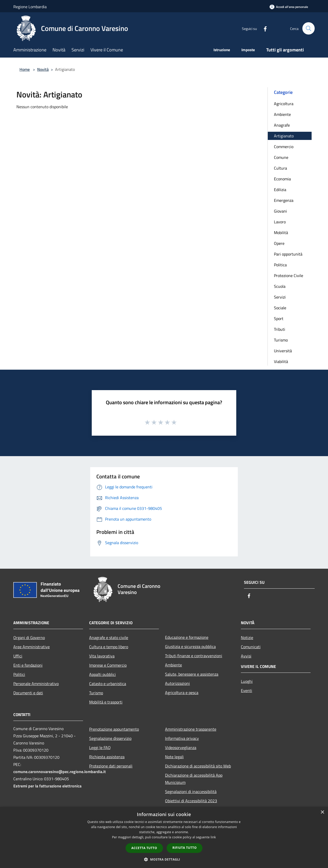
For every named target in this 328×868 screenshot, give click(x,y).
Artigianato (284, 136)
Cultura (280, 168)
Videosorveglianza (181, 748)
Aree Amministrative (32, 647)
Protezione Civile (289, 276)
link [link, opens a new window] (213, 837)
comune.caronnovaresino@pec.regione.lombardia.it (60, 772)
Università (283, 351)
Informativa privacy (182, 738)
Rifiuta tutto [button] (185, 848)
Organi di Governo (29, 638)
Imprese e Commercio (108, 665)
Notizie (247, 638)
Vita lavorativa (102, 656)
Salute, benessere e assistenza (192, 674)
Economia (282, 179)
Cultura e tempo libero (109, 647)
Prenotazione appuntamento (114, 729)
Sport (279, 318)
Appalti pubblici (102, 674)
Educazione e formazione (187, 637)
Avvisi (246, 656)
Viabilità (281, 361)
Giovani (280, 211)
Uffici (18, 656)
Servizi (280, 297)
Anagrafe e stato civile (109, 638)
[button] (164, 859)
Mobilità (281, 233)
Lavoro (280, 222)
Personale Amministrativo (36, 684)
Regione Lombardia (30, 7)
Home (25, 69)
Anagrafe (282, 125)
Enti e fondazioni (28, 665)
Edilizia (280, 190)
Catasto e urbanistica (108, 684)
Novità (43, 69)
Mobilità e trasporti (106, 702)
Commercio (284, 147)
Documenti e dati (28, 693)
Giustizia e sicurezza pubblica (190, 646)
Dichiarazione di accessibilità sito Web (198, 766)
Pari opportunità (288, 254)
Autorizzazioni (177, 683)
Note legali (174, 757)
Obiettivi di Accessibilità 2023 (191, 801)
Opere (279, 243)
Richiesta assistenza (107, 757)
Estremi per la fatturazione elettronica (47, 786)
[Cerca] (309, 28)
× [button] (322, 812)
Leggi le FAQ (100, 748)
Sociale (280, 308)
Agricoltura (284, 104)
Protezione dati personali (111, 766)
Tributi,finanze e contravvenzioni (194, 656)
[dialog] (164, 837)
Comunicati (251, 647)
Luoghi (247, 681)
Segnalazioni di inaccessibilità (191, 792)
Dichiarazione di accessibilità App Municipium (194, 779)
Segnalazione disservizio (110, 738)
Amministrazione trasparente (191, 729)
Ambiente (282, 114)
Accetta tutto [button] (144, 848)
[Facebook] (263, 28)
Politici (19, 674)
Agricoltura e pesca (182, 693)
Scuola (280, 286)
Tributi (280, 329)
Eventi (247, 690)
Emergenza (284, 200)
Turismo (281, 340)
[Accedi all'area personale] (289, 7)
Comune (281, 157)
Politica (280, 265)
